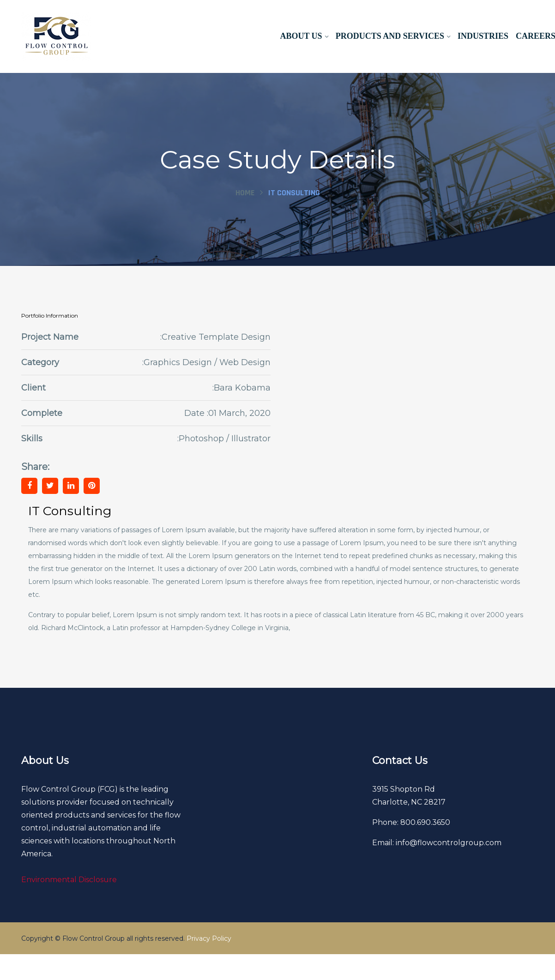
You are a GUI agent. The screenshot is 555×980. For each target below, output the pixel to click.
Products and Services (389, 36)
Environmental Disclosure (69, 880)
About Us (301, 36)
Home (245, 193)
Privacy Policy (209, 938)
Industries (483, 36)
